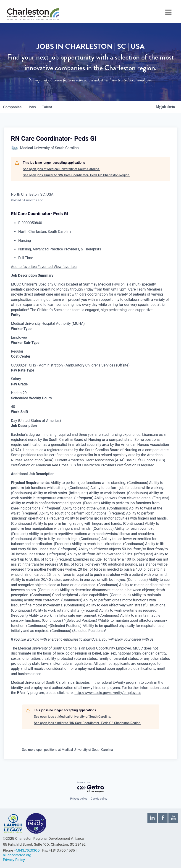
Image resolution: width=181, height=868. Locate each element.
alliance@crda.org (17, 855)
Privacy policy (79, 799)
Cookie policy (99, 799)
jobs (33, 107)
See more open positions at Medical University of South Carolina (68, 750)
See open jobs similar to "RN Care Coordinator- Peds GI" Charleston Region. (76, 175)
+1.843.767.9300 (27, 850)
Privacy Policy (14, 860)
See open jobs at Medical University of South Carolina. (61, 169)
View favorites (65, 267)
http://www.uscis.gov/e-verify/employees (108, 693)
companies (13, 107)
